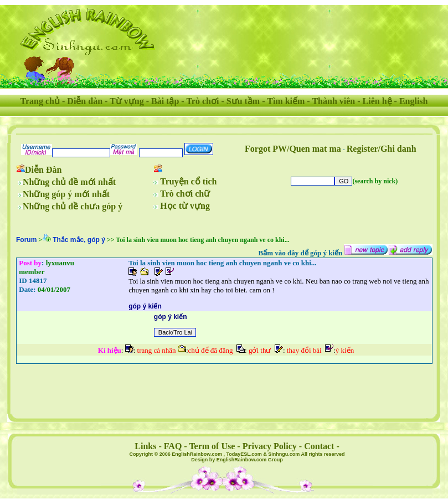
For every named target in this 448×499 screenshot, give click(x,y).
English (414, 101)
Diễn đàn (85, 101)
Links (145, 446)
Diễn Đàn (43, 170)
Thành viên (333, 101)
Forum (26, 240)
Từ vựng (127, 101)
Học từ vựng (185, 206)
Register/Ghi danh (382, 149)
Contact (319, 446)
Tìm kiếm (286, 101)
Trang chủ (40, 101)
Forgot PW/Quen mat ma (293, 149)
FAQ (173, 446)
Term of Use (212, 446)
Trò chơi (202, 101)
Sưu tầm (243, 101)
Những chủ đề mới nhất (69, 182)
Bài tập (165, 101)
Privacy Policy (270, 446)
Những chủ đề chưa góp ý (73, 206)
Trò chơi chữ (185, 194)
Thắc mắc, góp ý (79, 240)
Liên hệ (377, 101)
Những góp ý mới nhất (66, 194)
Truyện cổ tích (188, 181)
